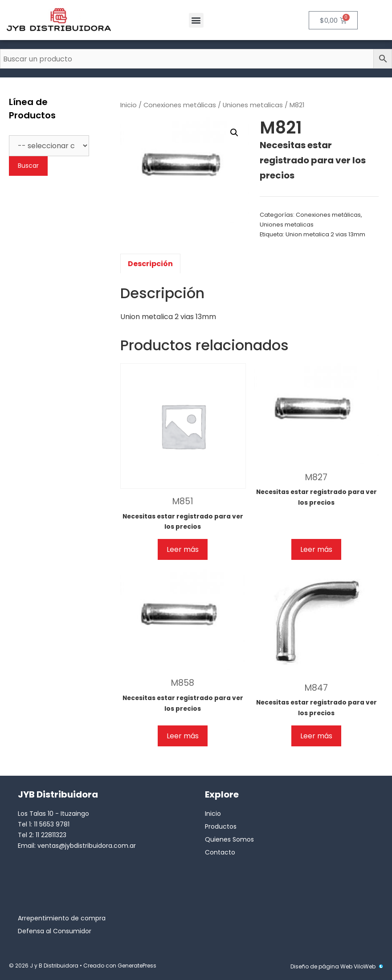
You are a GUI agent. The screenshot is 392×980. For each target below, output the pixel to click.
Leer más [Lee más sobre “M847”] (316, 736)
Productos (221, 826)
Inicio (129, 105)
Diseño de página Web (321, 966)
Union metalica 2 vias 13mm (325, 234)
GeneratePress (137, 966)
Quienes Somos (229, 839)
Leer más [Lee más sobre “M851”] (183, 549)
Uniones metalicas (253, 105)
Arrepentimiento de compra (62, 918)
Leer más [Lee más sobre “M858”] (183, 736)
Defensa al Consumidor (55, 931)
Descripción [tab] (150, 264)
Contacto (220, 852)
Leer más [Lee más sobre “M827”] (316, 549)
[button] (196, 20)
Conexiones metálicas (180, 105)
